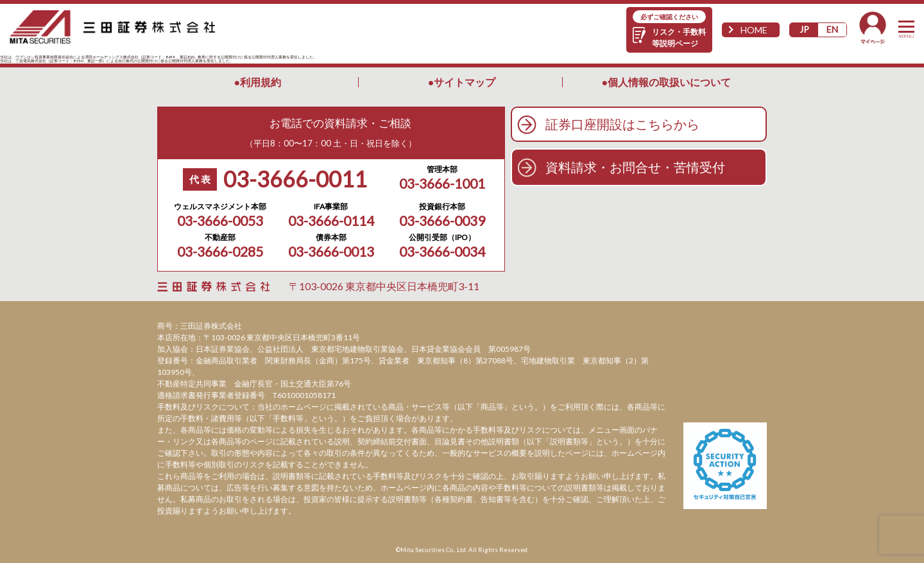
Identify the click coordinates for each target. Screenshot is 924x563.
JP (804, 29)
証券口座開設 (622, 124)
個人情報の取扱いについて (669, 82)
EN (832, 29)
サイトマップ (465, 82)
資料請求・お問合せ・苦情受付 (635, 167)
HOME (754, 30)
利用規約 (261, 82)
